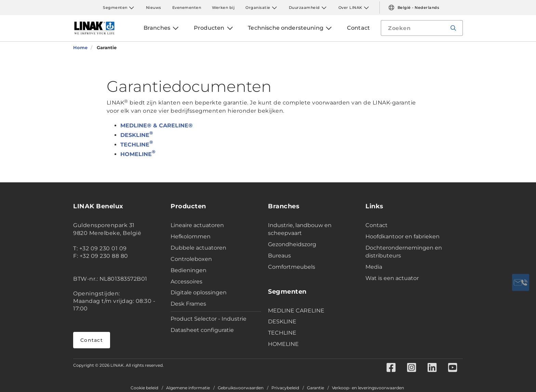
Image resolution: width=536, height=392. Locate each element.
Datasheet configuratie (202, 330)
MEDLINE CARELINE (296, 311)
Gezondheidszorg (292, 244)
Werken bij (223, 8)
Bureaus (279, 256)
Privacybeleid (285, 388)
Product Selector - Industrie (209, 319)
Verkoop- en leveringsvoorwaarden (368, 388)
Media (374, 267)
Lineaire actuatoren (197, 225)
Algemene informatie (188, 388)
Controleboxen (191, 259)
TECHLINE (137, 145)
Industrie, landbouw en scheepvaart (300, 229)
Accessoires (186, 282)
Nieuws (154, 8)
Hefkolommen (191, 236)
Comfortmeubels (292, 267)
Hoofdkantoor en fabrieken (403, 236)
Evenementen (187, 8)
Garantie (316, 388)
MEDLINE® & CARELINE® (157, 125)
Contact (92, 340)
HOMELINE (138, 154)
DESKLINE (137, 135)
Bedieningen (189, 270)
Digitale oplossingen (199, 292)
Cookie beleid (144, 388)
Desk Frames (188, 304)
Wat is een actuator (392, 278)
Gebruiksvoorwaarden (241, 388)
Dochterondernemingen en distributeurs (404, 252)
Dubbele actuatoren (198, 248)
